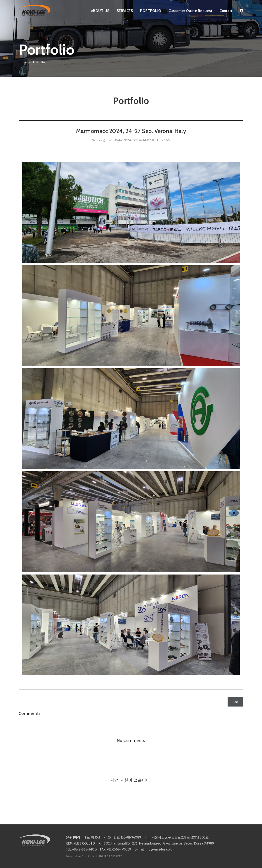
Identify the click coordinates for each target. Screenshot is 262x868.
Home (23, 62)
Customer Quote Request (190, 11)
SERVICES (125, 11)
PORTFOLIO (151, 11)
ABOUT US (100, 11)
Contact (226, 11)
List (235, 702)
